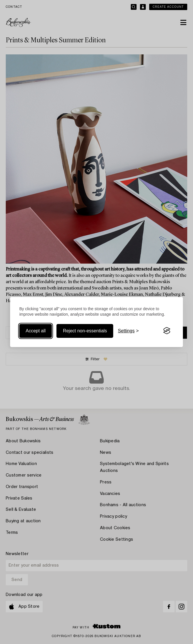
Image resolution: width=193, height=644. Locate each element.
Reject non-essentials (85, 331)
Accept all (36, 331)
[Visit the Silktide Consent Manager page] (167, 331)
